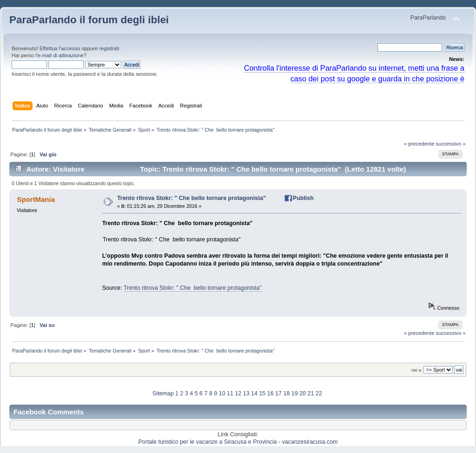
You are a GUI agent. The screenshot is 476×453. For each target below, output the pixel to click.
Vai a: (416, 370)
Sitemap (163, 393)
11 (230, 393)
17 (278, 393)
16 (271, 393)
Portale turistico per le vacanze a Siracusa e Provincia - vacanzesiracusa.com (238, 442)
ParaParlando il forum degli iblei (89, 20)
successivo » (451, 144)
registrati (109, 48)
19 (295, 393)
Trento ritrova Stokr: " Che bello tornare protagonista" (192, 198)
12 (238, 393)
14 (254, 393)
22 (319, 393)
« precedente (419, 144)
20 (303, 393)
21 (311, 393)
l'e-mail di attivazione (59, 55)
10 (222, 393)
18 (286, 393)
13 (246, 393)
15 (262, 393)
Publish (303, 198)
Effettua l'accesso (60, 48)
